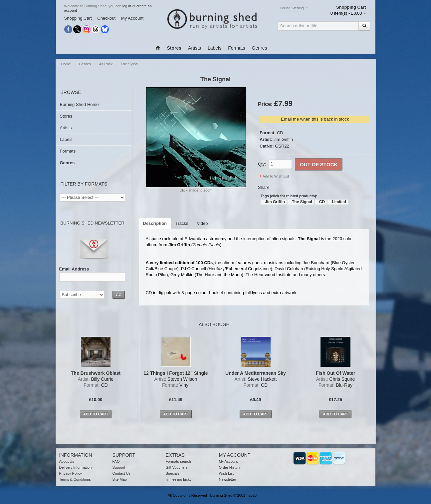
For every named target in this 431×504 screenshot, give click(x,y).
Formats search (178, 461)
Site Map (120, 479)
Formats (236, 48)
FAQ (116, 461)
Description (155, 223)
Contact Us (121, 473)
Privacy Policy (71, 473)
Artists (195, 48)
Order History (230, 467)
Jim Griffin (283, 139)
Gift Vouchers (177, 467)
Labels (215, 48)
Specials (173, 473)
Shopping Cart (78, 18)
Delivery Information (76, 467)
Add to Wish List (276, 176)
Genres (260, 48)
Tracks (182, 223)
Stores (66, 116)
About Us (67, 461)
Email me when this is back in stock (315, 119)
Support (119, 467)
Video (203, 223)
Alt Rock (106, 64)
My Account (132, 18)
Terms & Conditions (75, 479)
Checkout (106, 18)
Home (66, 64)
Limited (339, 202)
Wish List (226, 473)
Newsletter (228, 479)
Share (264, 187)
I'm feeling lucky (179, 479)
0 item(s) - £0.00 (346, 13)
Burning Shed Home (79, 104)
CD (280, 133)
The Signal (130, 64)
